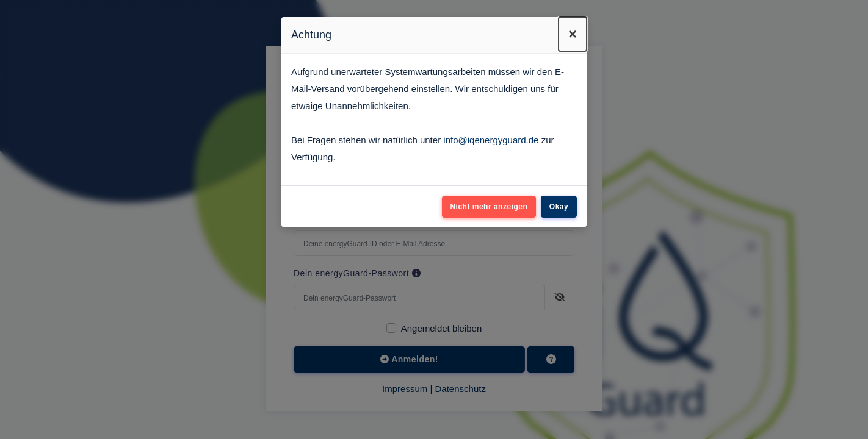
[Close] (573, 34)
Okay (559, 207)
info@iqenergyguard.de (491, 140)
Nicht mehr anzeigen (489, 207)
